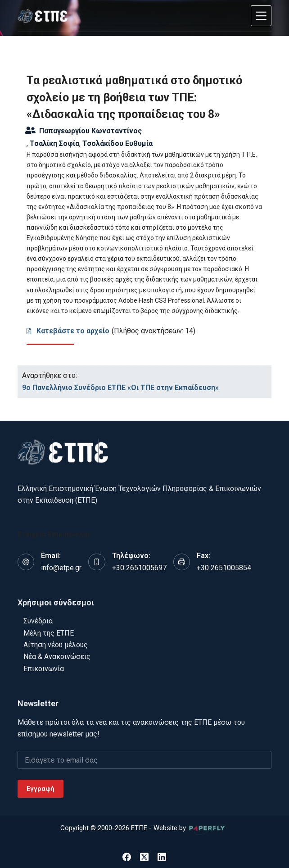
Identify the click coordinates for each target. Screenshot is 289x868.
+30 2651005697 (139, 568)
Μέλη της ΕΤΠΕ (49, 633)
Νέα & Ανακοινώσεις (57, 657)
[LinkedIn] (162, 857)
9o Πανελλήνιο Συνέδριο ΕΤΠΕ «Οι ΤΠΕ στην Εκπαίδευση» (120, 388)
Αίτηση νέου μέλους (56, 645)
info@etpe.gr (61, 568)
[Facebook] (127, 857)
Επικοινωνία (44, 669)
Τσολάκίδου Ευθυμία (117, 143)
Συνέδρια (38, 621)
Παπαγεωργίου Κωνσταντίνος (90, 131)
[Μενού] (261, 16)
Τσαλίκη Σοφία (54, 143)
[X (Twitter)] (144, 857)
